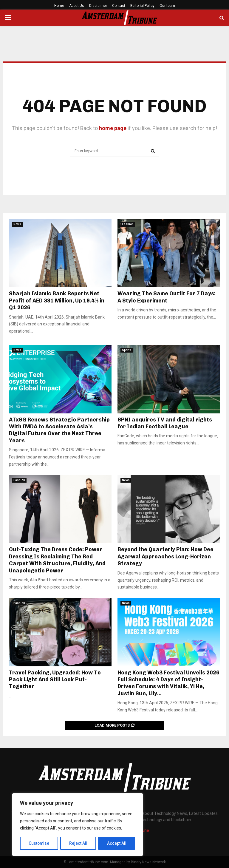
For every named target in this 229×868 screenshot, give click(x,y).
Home (59, 6)
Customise (39, 843)
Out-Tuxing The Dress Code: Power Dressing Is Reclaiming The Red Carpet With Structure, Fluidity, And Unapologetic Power (57, 560)
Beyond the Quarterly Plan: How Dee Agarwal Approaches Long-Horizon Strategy (165, 556)
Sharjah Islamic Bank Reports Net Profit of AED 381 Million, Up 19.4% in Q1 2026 (57, 301)
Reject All (79, 843)
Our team (167, 6)
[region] (78, 825)
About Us (77, 6)
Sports (127, 350)
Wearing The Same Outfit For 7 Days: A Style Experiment (167, 297)
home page (113, 128)
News (17, 224)
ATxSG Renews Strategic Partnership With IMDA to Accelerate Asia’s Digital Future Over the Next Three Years (59, 430)
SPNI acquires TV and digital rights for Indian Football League (165, 423)
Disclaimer (98, 6)
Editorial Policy (142, 6)
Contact (119, 6)
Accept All (117, 843)
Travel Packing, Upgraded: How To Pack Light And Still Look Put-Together (55, 680)
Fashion (128, 224)
